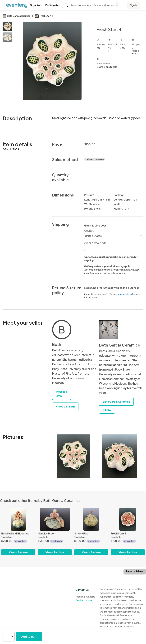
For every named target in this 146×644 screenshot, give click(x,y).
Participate (53, 5)
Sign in (133, 5)
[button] (36, 5)
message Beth (124, 294)
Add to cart (29, 636)
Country (89, 231)
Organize (36, 5)
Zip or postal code (95, 243)
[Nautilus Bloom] (55, 532)
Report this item (135, 571)
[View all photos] (52, 61)
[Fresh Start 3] (128, 532)
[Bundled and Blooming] (18, 532)
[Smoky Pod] (91, 532)
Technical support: (85, 598)
